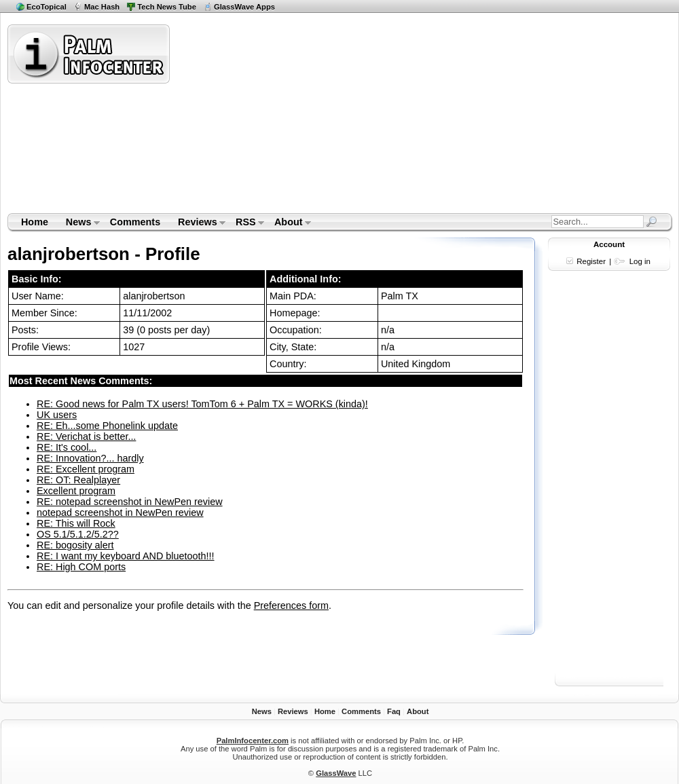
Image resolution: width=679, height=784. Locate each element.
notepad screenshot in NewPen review (120, 512)
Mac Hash (102, 7)
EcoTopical (47, 7)
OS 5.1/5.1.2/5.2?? (78, 534)
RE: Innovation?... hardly (90, 458)
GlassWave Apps (244, 7)
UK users (57, 415)
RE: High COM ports (81, 567)
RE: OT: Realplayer (78, 480)
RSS (245, 223)
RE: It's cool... (67, 447)
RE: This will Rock (76, 523)
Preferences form (291, 605)
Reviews (197, 223)
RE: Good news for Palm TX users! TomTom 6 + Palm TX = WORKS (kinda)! (202, 404)
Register (591, 261)
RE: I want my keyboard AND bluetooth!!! (126, 556)
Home (35, 222)
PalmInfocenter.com (253, 741)
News (78, 223)
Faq (394, 711)
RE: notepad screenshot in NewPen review (130, 502)
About (288, 223)
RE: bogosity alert (75, 545)
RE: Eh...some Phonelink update (107, 426)
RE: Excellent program (86, 469)
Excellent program (76, 491)
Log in (640, 261)
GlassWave (336, 773)
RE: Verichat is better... (86, 436)
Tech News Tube (167, 7)
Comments (135, 222)
